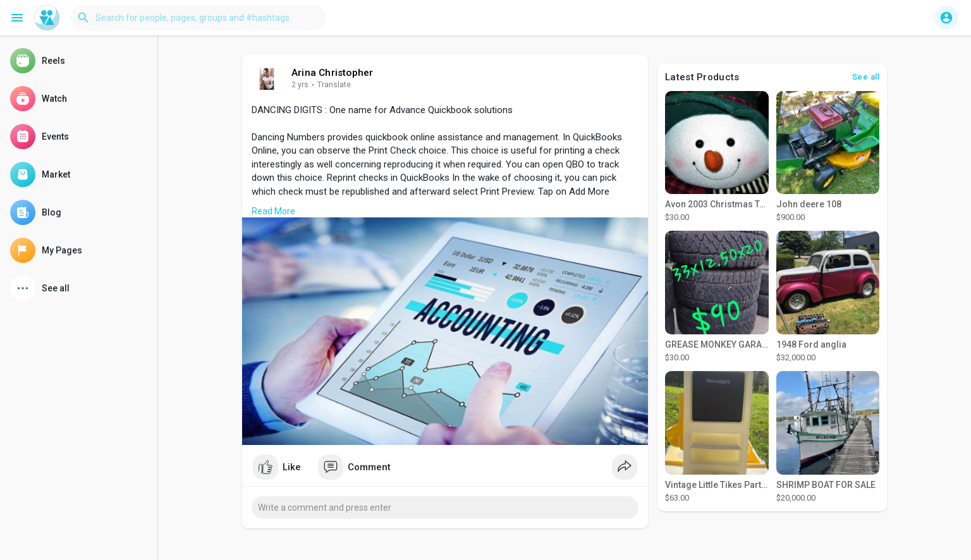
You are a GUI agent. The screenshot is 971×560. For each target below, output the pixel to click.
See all (866, 77)
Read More (273, 211)
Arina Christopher (332, 73)
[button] (198, 18)
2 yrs (300, 85)
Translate (334, 85)
